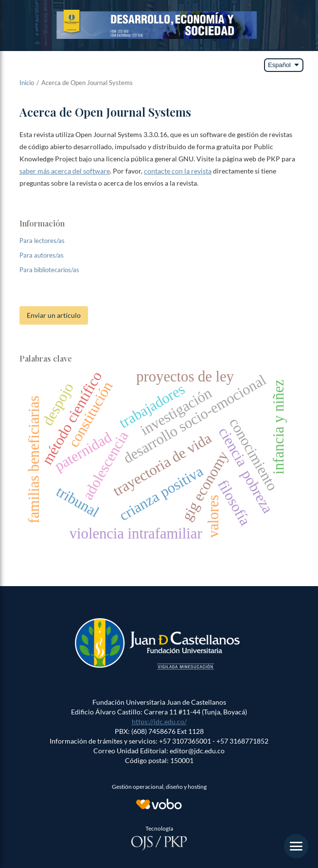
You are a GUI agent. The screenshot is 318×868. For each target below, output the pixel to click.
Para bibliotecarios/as (49, 270)
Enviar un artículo (54, 315)
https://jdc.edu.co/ (159, 721)
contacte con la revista (178, 171)
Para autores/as (42, 255)
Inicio (27, 83)
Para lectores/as (42, 241)
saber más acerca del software (65, 171)
